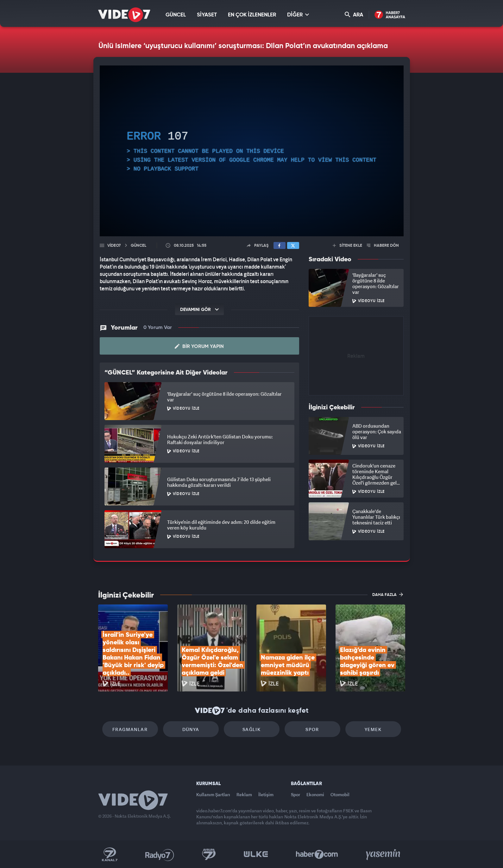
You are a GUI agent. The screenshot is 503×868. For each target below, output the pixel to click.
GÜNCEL (176, 15)
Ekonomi (315, 794)
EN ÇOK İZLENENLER (252, 15)
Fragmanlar (130, 729)
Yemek (373, 729)
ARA (354, 15)
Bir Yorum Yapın (199, 346)
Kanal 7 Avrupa (209, 854)
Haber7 (317, 854)
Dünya (191, 729)
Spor (312, 729)
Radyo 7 (160, 854)
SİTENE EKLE (347, 246)
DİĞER (298, 15)
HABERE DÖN (383, 246)
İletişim (266, 794)
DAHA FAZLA (388, 594)
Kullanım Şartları (213, 794)
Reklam (244, 794)
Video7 (114, 246)
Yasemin (384, 854)
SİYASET (207, 15)
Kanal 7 (110, 854)
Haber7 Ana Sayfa (390, 15)
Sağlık (251, 729)
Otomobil (340, 794)
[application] (252, 151)
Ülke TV (256, 854)
